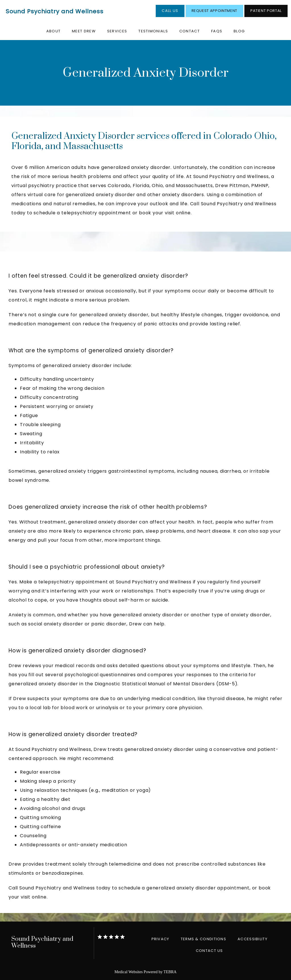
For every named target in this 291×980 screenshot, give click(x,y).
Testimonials (153, 31)
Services (117, 31)
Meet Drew (84, 31)
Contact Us (209, 951)
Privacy (160, 939)
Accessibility (252, 939)
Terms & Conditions (203, 939)
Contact (190, 31)
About (54, 31)
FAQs (217, 31)
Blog (239, 31)
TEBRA (170, 972)
